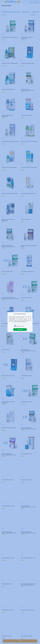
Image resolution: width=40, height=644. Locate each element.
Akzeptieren (20, 329)
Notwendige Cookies (20, 324)
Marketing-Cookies (20, 326)
